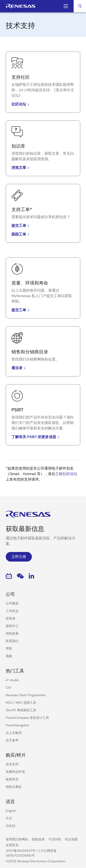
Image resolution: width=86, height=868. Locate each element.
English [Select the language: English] (11, 811)
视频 (9, 656)
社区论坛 (21, 104)
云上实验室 (14, 733)
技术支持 (12, 764)
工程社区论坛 (66, 474)
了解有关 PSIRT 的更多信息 (36, 437)
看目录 (19, 368)
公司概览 (12, 603)
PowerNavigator (17, 725)
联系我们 (12, 641)
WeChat (20, 576)
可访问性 (55, 839)
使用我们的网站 (17, 839)
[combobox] (80, 6)
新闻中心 (12, 626)
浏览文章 (21, 168)
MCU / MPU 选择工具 (21, 703)
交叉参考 (12, 740)
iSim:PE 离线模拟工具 (21, 710)
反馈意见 (12, 845)
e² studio (12, 680)
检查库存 (12, 779)
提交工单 (21, 226)
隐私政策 (38, 839)
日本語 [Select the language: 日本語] (11, 826)
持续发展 (12, 633)
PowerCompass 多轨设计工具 (27, 718)
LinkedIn (31, 576)
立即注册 (19, 557)
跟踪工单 (21, 234)
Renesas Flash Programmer (26, 695)
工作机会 (12, 611)
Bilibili (9, 576)
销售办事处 (14, 787)
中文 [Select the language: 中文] (9, 818)
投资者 (11, 618)
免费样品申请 (15, 772)
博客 (9, 648)
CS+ (9, 688)
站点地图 (71, 839)
